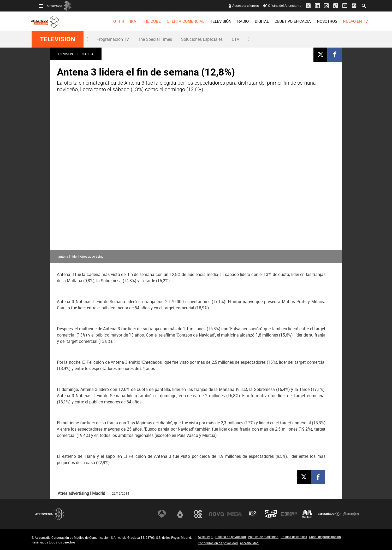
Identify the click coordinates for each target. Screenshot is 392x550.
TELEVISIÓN (213, 21)
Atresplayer (329, 514)
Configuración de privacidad (218, 543)
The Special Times (155, 39)
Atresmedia (50, 514)
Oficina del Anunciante (275, 5)
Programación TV (113, 39)
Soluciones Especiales (202, 39)
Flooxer (351, 514)
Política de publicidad (263, 537)
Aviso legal (206, 537)
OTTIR (111, 21)
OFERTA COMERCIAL (178, 21)
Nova (216, 514)
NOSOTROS (319, 21)
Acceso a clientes (238, 5)
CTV (236, 39)
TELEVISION (58, 39)
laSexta (180, 514)
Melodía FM (307, 514)
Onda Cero (271, 514)
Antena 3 (162, 514)
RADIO (235, 21)
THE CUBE (144, 21)
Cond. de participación (325, 537)
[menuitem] (111, 21)
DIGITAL (254, 21)
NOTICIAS (88, 54)
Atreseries (253, 514)
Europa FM (289, 514)
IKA (126, 21)
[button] (88, 39)
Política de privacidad (231, 537)
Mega (235, 514)
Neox (198, 514)
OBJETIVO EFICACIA (285, 21)
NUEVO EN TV (348, 21)
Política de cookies (294, 537)
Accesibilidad (249, 543)
